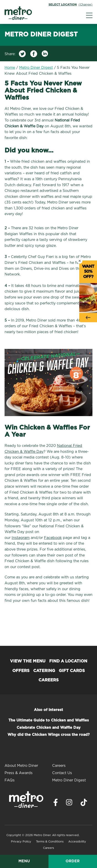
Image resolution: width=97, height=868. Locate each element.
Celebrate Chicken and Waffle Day (49, 728)
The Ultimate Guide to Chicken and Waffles (49, 720)
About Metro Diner (21, 766)
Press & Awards (19, 773)
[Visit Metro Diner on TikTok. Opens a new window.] (84, 804)
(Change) (86, 5)
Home (10, 68)
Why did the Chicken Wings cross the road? (49, 735)
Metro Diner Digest (36, 68)
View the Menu (28, 661)
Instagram (21, 538)
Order (73, 861)
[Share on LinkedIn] (45, 55)
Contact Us (62, 773)
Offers (21, 671)
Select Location (63, 5)
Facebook (53, 538)
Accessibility (77, 842)
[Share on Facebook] (34, 55)
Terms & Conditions (50, 842)
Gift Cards (72, 671)
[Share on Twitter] (22, 55)
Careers (49, 680)
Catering (44, 671)
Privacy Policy (21, 842)
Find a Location (68, 661)
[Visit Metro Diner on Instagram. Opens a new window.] (69, 804)
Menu (24, 861)
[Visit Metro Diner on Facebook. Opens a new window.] (56, 804)
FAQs (10, 780)
